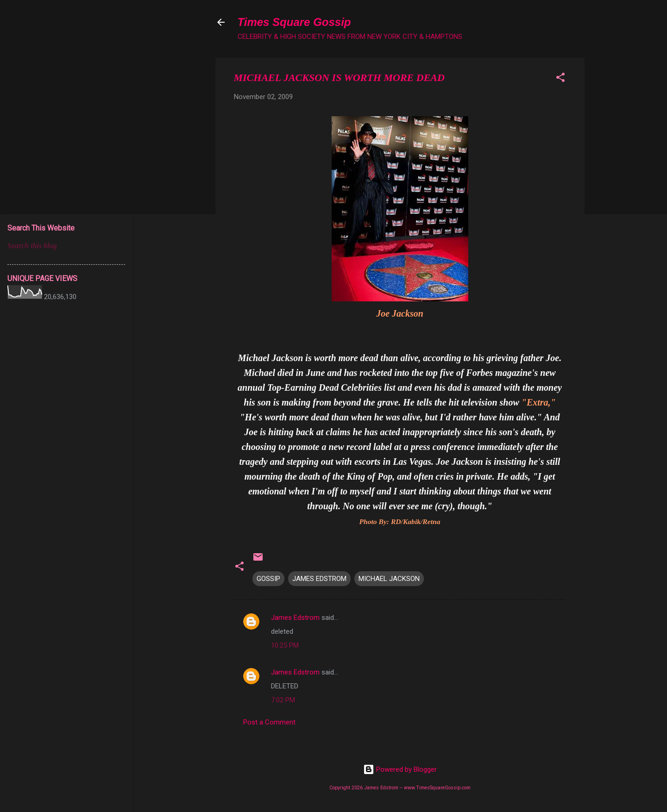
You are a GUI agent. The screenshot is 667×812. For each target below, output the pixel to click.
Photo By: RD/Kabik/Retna (400, 522)
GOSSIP (268, 579)
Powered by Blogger (400, 769)
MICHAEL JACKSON (389, 579)
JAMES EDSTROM (319, 579)
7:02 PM (283, 700)
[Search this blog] (66, 246)
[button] (560, 79)
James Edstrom (295, 618)
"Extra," (539, 402)
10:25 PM (285, 645)
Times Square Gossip (294, 22)
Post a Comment (269, 722)
